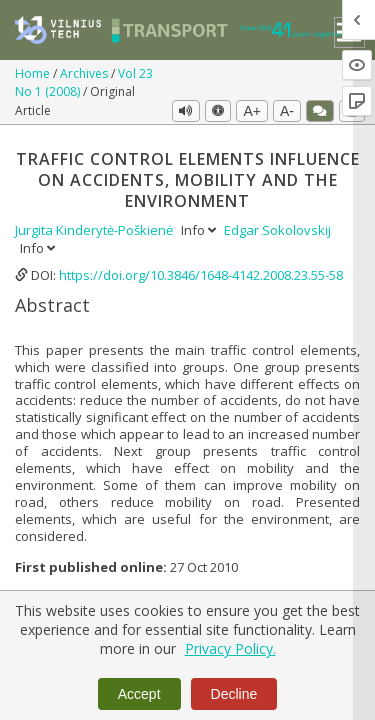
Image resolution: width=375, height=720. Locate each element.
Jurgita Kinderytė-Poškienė (95, 230)
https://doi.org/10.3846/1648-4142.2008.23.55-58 (201, 275)
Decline (234, 694)
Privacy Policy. (230, 648)
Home (34, 73)
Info (200, 230)
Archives (85, 73)
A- (287, 111)
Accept (139, 694)
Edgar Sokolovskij (277, 230)
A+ (252, 111)
